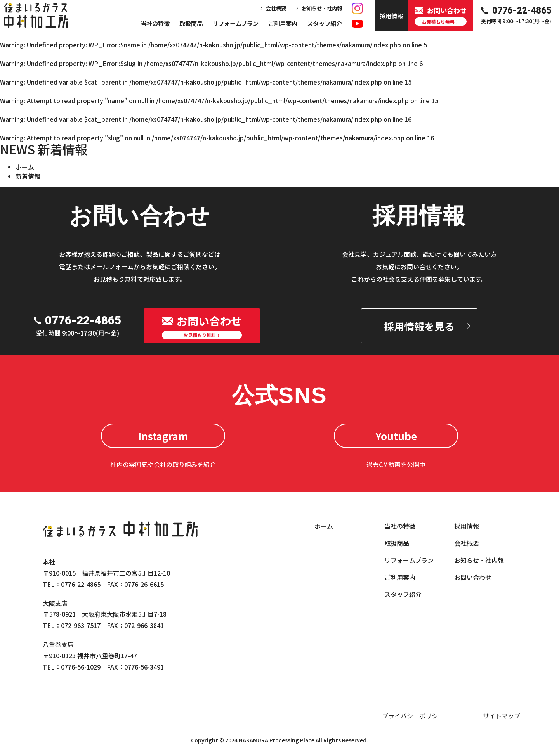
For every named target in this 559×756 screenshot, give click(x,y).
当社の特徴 (155, 23)
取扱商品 (191, 23)
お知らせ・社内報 (322, 8)
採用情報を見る (419, 326)
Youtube (396, 436)
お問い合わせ (473, 577)
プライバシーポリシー (413, 716)
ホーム (25, 167)
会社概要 (276, 8)
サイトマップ (502, 716)
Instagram (163, 436)
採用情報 (467, 526)
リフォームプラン (235, 23)
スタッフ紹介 (325, 23)
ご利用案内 (283, 23)
